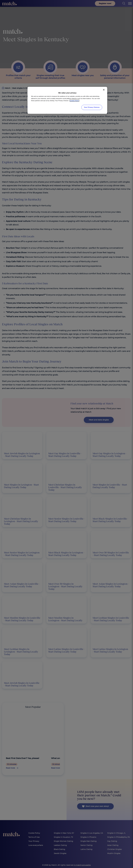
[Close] (104, 90)
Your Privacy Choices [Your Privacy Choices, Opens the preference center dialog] (92, 107)
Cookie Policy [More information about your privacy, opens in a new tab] (74, 101)
